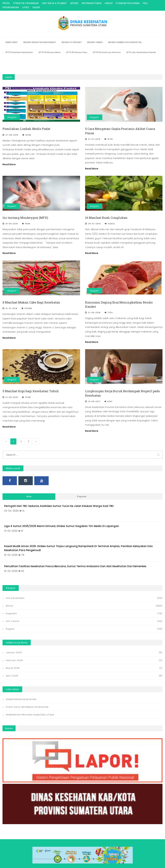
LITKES (26, 7)
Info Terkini (13, 617)
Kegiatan (11, 609)
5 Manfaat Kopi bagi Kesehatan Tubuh (31, 391)
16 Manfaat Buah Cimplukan (106, 218)
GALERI (36, 7)
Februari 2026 (14, 656)
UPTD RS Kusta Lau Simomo (107, 52)
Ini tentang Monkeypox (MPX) (25, 218)
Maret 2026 (13, 664)
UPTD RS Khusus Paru (77, 52)
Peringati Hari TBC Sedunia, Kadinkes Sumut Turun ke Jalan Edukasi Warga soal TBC (59, 502)
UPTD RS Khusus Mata (49, 52)
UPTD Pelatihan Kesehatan (19, 52)
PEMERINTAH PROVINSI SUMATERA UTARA (30, 711)
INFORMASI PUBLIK (92, 3)
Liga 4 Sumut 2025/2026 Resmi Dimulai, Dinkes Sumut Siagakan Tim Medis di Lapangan (62, 522)
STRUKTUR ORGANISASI (26, 3)
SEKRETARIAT (12, 42)
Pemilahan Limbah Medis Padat (26, 129)
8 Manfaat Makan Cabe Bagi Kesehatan (31, 302)
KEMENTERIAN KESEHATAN (21, 695)
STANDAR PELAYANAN (128, 3)
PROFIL (6, 3)
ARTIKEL (74, 3)
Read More (9, 164)
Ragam (12, 117)
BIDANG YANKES (95, 42)
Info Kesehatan (15, 594)
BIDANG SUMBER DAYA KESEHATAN (125, 42)
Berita (10, 602)
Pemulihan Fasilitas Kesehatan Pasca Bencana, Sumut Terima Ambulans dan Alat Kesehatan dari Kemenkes (75, 562)
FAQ (145, 3)
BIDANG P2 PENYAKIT (72, 42)
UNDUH (109, 3)
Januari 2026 (14, 648)
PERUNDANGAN (11, 7)
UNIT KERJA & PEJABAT (54, 3)
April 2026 (12, 672)
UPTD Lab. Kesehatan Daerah (141, 52)
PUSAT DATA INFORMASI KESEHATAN (27, 703)
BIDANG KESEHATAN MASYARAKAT (40, 42)
